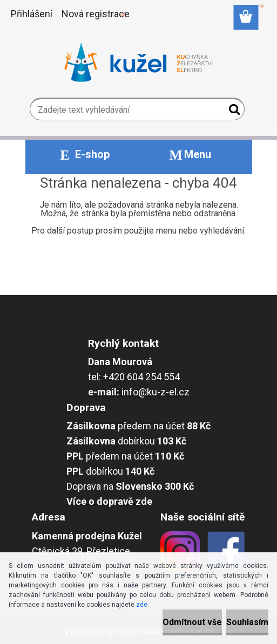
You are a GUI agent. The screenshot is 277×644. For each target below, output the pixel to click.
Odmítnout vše (192, 622)
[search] (232, 112)
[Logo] (138, 63)
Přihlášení (32, 14)
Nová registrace (96, 14)
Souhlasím (247, 622)
